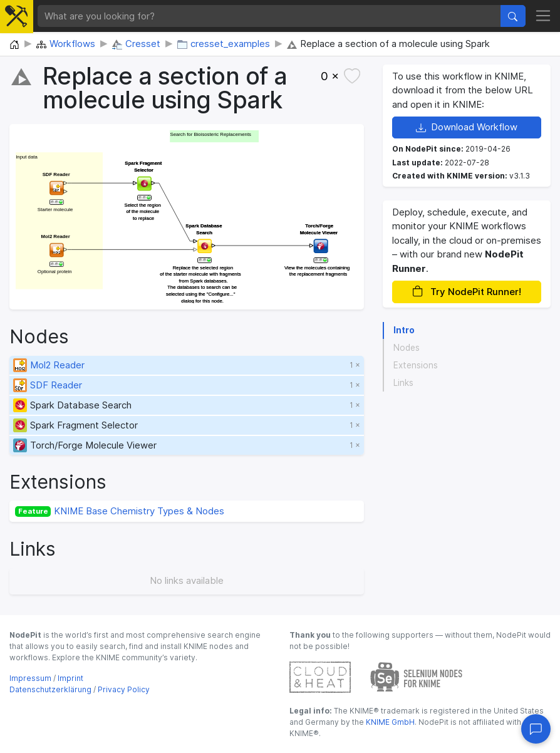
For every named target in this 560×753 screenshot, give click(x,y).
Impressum (30, 678)
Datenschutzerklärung (50, 689)
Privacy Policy (124, 689)
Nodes (407, 348)
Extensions (416, 365)
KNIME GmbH (389, 722)
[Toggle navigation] (543, 16)
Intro (404, 330)
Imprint (70, 678)
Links (403, 383)
